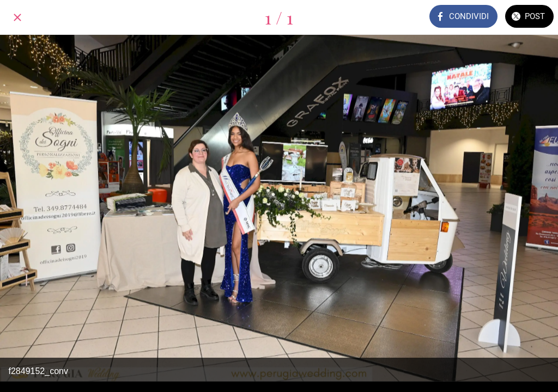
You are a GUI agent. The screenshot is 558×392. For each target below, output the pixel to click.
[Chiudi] (17, 17)
